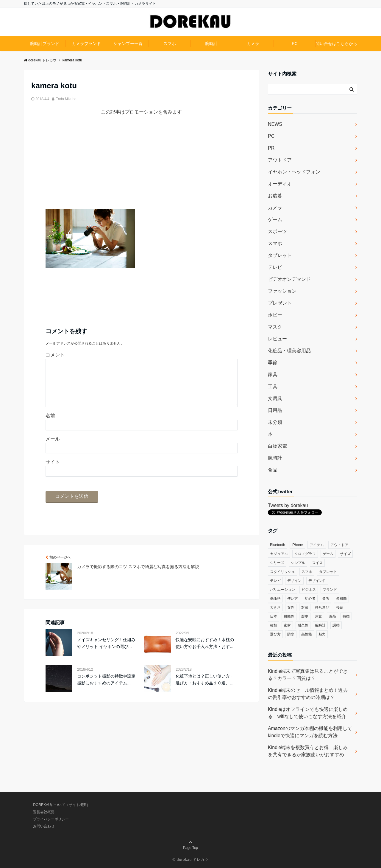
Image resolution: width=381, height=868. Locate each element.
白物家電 (277, 446)
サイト (53, 471)
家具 (273, 375)
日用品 (275, 410)
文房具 (275, 398)
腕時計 (211, 44)
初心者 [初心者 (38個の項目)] (310, 599)
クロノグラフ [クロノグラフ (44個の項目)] (305, 554)
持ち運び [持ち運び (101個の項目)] (322, 607)
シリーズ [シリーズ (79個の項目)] (277, 563)
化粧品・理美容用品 (289, 351)
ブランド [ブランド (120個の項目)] (330, 590)
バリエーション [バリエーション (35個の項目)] (282, 590)
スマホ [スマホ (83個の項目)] (307, 572)
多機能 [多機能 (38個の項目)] (341, 599)
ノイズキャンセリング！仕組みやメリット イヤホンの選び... (106, 652)
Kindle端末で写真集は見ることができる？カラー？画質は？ (308, 675)
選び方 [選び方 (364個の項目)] (275, 634)
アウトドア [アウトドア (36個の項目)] (339, 545)
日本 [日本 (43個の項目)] (274, 616)
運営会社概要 (44, 812)
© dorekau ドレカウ (191, 860)
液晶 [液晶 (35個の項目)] (332, 616)
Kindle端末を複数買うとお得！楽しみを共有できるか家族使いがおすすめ (308, 751)
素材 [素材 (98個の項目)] (287, 625)
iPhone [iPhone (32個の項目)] (297, 545)
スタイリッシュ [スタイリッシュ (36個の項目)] (282, 572)
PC (295, 44)
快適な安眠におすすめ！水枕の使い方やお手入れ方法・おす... (205, 652)
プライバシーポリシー (51, 819)
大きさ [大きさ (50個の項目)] (275, 607)
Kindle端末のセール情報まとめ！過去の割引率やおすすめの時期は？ (308, 694)
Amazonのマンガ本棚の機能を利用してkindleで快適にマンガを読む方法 (310, 732)
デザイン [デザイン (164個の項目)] (294, 581)
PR (271, 148)
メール (53, 448)
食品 (273, 470)
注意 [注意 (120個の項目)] (318, 616)
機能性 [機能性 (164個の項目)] (289, 616)
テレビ (275, 267)
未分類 (275, 422)
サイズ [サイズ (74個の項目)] (345, 554)
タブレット (280, 255)
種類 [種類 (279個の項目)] (274, 625)
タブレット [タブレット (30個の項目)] (328, 572)
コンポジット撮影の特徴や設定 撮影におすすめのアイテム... (106, 689)
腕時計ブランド (45, 44)
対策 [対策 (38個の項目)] (305, 607)
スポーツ (277, 231)
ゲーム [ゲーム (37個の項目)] (328, 554)
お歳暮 (275, 196)
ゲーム (275, 220)
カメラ (253, 44)
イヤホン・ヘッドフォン (294, 172)
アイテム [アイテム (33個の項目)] (317, 545)
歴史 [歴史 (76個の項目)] (305, 616)
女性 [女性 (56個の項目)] (291, 607)
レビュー (277, 339)
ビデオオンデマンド (289, 279)
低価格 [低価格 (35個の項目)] (275, 599)
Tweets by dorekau (288, 505)
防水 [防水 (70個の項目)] (291, 634)
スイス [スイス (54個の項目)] (317, 563)
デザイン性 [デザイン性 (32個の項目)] (317, 581)
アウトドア (280, 160)
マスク (275, 327)
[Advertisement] (142, 167)
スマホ (170, 44)
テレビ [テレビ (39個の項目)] (275, 581)
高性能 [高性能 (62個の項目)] (307, 634)
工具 (273, 386)
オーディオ (280, 184)
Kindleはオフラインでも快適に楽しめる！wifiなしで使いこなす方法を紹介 (308, 713)
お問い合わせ (44, 826)
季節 (273, 363)
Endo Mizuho (66, 99)
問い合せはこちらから (336, 44)
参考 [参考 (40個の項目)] (326, 599)
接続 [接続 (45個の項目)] (340, 607)
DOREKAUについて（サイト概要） (61, 805)
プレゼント (280, 303)
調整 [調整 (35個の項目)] (336, 625)
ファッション (282, 291)
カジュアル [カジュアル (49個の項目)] (279, 554)
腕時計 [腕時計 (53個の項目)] (320, 625)
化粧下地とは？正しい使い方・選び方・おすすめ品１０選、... (205, 689)
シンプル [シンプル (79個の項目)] (298, 563)
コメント (55, 355)
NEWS (275, 124)
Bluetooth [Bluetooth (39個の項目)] (278, 545)
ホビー (275, 315)
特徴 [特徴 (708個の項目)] (346, 616)
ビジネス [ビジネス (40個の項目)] (309, 590)
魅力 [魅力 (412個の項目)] (322, 634)
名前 (50, 425)
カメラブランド (86, 44)
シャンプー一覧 (128, 44)
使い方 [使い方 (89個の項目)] (293, 599)
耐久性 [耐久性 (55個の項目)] (303, 625)
